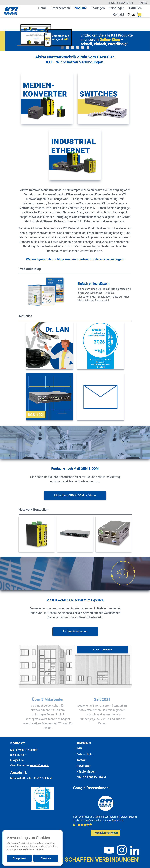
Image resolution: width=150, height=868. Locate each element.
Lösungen (98, 8)
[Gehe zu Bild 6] (88, 47)
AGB (79, 748)
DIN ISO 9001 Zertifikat (91, 777)
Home (42, 8)
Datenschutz (84, 754)
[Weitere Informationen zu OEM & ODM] (75, 496)
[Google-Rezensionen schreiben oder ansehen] (106, 833)
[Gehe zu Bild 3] (73, 47)
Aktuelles (135, 8)
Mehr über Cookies (33, 850)
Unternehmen (60, 8)
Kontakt (118, 14)
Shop (135, 14)
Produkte (80, 8)
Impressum (84, 743)
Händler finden (86, 771)
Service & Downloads (120, 3)
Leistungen (117, 8)
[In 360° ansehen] (103, 650)
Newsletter (83, 766)
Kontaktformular (39, 765)
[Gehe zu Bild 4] (78, 47)
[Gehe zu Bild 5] (83, 47)
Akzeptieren (19, 858)
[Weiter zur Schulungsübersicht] (75, 632)
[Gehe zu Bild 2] (67, 47)
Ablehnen (46, 858)
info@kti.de (17, 760)
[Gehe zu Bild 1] (62, 47)
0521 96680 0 (18, 755)
